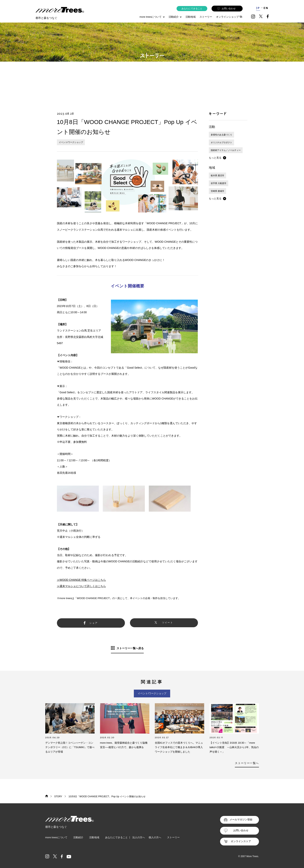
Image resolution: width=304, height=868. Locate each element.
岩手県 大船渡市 (219, 183)
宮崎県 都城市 (217, 191)
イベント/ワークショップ (71, 142)
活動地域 (191, 17)
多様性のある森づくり (221, 135)
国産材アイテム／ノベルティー (226, 150)
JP (258, 8)
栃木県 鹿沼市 (217, 175)
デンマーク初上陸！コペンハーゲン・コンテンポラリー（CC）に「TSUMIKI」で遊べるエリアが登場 (70, 747)
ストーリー (206, 17)
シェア (94, 623)
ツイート (168, 623)
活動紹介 (78, 837)
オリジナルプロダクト (221, 142)
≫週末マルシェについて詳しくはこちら (81, 586)
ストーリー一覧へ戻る (130, 648)
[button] (217, 158)
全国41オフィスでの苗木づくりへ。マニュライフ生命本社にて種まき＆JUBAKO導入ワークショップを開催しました (179, 747)
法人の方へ (139, 837)
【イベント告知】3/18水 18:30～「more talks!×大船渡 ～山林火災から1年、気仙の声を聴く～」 (234, 747)
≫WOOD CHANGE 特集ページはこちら (81, 580)
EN (266, 8)
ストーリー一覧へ (247, 763)
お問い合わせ (226, 9)
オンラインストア (241, 841)
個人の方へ (155, 837)
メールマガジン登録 (241, 820)
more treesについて (152, 17)
